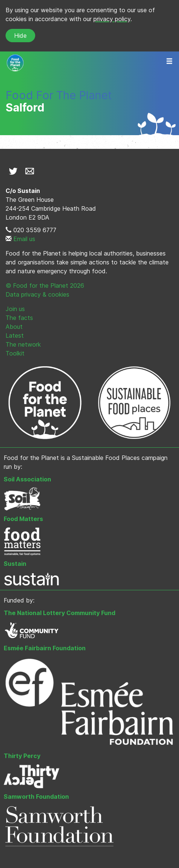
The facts (19, 318)
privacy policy (112, 19)
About (14, 327)
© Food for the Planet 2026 (45, 286)
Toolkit (15, 353)
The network (23, 344)
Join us (15, 309)
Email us (24, 239)
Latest (15, 335)
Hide (20, 36)
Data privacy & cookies (37, 294)
